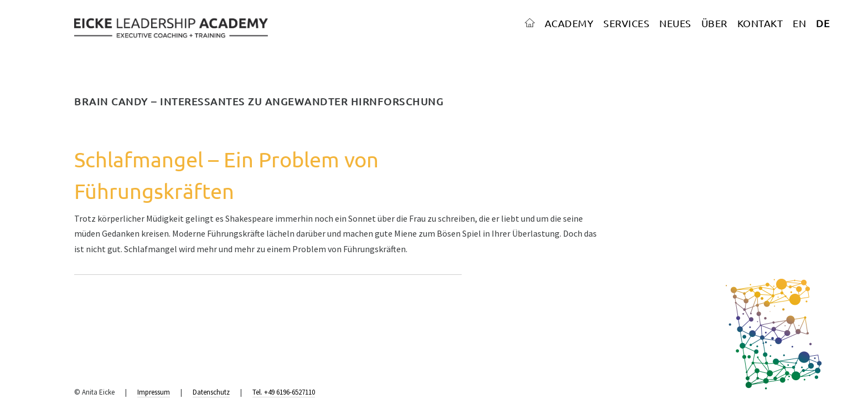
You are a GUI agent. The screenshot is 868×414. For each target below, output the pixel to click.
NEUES (675, 23)
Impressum (154, 392)
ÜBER (714, 23)
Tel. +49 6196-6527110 (284, 392)
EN (799, 23)
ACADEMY (569, 23)
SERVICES (626, 23)
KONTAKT (760, 23)
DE (823, 23)
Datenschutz (211, 392)
